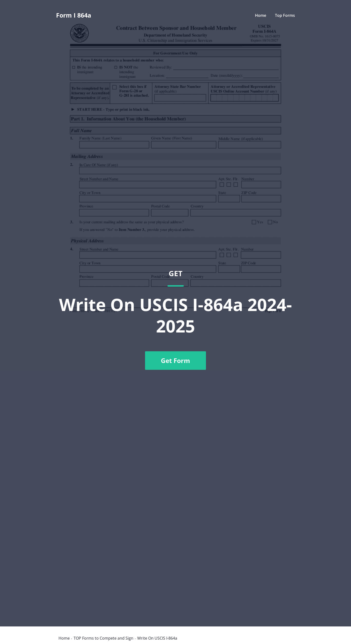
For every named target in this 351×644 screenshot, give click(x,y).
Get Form (175, 361)
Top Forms (285, 15)
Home (261, 15)
